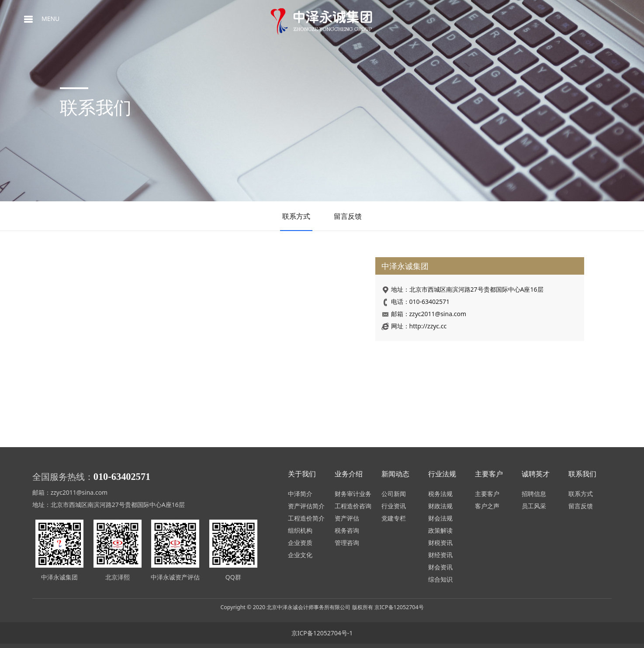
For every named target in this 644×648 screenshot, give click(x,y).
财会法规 (440, 518)
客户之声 (487, 506)
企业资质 (300, 543)
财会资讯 (440, 567)
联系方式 (296, 216)
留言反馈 (348, 216)
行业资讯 (394, 506)
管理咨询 (347, 543)
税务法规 (440, 494)
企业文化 (300, 555)
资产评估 (347, 518)
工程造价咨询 (353, 506)
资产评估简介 (306, 506)
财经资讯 (440, 555)
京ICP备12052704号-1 (322, 633)
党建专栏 (394, 518)
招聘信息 (534, 494)
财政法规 (440, 506)
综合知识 (440, 579)
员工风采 (534, 506)
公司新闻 (394, 494)
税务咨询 (347, 530)
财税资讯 (440, 543)
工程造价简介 (306, 518)
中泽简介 (300, 494)
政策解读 (440, 530)
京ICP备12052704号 (399, 607)
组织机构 (300, 530)
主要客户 (487, 494)
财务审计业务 (353, 494)
